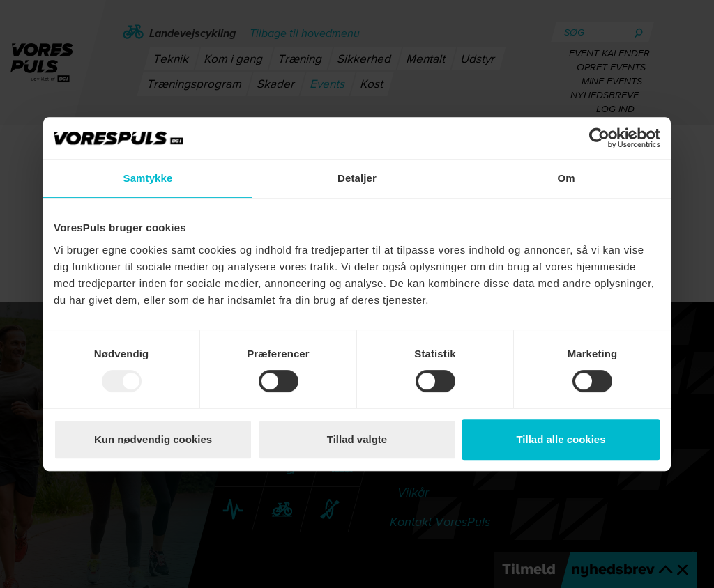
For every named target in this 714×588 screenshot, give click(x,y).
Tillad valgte (357, 439)
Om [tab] (566, 178)
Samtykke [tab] (148, 178)
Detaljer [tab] (357, 178)
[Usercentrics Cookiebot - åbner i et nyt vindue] (599, 138)
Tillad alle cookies (561, 439)
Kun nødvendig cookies (153, 439)
